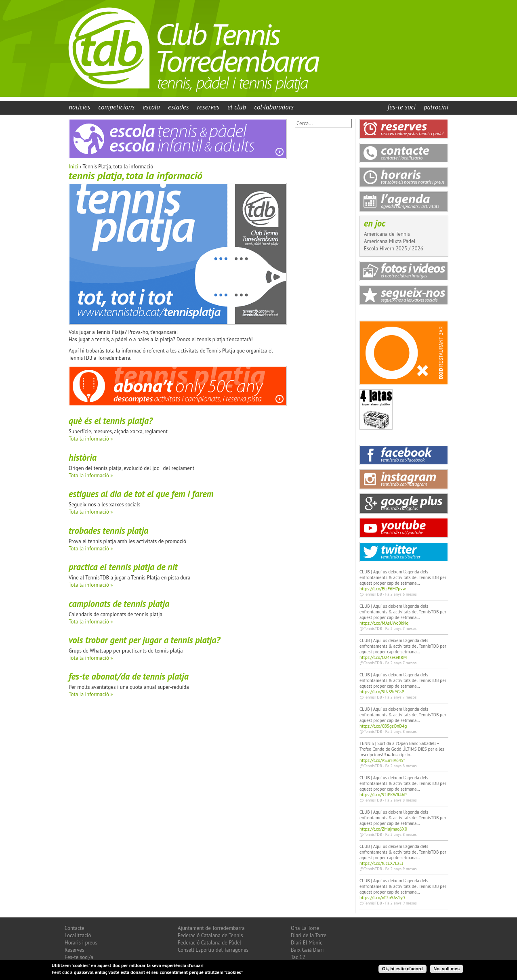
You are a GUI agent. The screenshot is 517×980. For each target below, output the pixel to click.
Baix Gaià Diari (307, 950)
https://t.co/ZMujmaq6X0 (383, 829)
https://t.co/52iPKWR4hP (383, 795)
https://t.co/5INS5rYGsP (382, 692)
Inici (74, 167)
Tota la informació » (91, 439)
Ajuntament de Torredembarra (211, 928)
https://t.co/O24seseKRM (383, 657)
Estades (179, 107)
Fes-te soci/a (79, 957)
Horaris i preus (81, 943)
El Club (237, 107)
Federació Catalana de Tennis (210, 935)
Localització (78, 935)
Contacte (75, 928)
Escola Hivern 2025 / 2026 (394, 249)
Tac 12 (298, 957)
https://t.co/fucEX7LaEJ (381, 863)
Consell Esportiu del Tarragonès (213, 950)
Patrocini (436, 107)
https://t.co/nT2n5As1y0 (382, 898)
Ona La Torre (305, 928)
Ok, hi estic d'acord (402, 970)
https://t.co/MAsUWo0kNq (384, 623)
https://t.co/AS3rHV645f (382, 760)
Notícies (79, 107)
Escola (151, 107)
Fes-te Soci (401, 107)
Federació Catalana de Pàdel (209, 943)
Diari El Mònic (307, 943)
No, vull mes (447, 970)
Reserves (208, 107)
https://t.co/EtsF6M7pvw (383, 589)
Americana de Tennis (387, 234)
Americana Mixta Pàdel (390, 241)
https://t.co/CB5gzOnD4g (383, 726)
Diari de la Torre (309, 935)
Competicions (116, 107)
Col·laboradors (274, 107)
